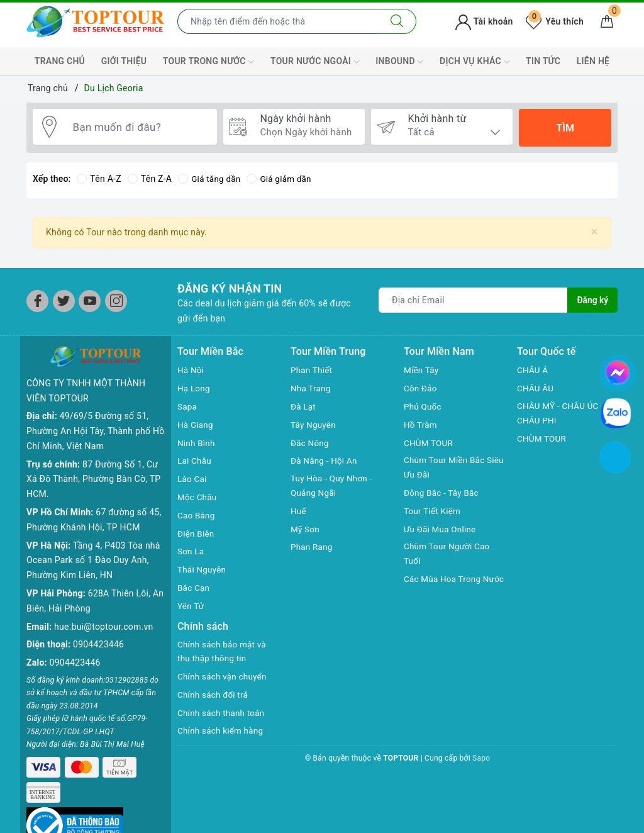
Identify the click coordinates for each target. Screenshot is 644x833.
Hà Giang (196, 425)
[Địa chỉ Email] (473, 300)
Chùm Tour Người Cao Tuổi (448, 556)
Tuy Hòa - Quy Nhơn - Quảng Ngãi (333, 486)
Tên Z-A (150, 179)
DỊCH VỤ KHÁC (475, 62)
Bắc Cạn (194, 588)
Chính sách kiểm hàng (222, 732)
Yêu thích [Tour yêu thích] (555, 21)
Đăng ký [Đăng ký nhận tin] (592, 300)
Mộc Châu (198, 497)
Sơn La (191, 551)
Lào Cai (193, 479)
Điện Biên (197, 534)
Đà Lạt (304, 406)
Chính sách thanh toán (223, 714)
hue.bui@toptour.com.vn (103, 627)
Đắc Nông (310, 443)
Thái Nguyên (203, 569)
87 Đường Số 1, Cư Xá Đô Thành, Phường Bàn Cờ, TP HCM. (93, 479)
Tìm (565, 128)
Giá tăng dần (210, 179)
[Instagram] (116, 301)
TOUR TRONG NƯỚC (209, 62)
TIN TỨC (543, 61)
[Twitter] (64, 301)
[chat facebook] (618, 371)
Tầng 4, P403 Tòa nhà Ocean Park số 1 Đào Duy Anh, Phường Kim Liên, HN (93, 561)
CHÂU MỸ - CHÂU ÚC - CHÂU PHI (562, 414)
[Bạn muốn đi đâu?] (139, 128)
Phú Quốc (423, 406)
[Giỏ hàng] (607, 21)
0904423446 (98, 644)
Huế (299, 512)
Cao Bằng (197, 515)
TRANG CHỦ (60, 61)
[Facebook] (37, 301)
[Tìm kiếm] (397, 21)
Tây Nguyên (314, 425)
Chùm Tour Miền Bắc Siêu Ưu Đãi (446, 468)
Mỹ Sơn (306, 530)
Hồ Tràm (421, 425)
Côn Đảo (421, 388)
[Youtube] (90, 301)
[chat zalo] (616, 413)
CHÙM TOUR (429, 443)
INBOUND (399, 62)
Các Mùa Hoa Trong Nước (444, 589)
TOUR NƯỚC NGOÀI (315, 62)
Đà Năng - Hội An (325, 461)
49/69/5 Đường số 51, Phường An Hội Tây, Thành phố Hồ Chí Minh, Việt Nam (95, 431)
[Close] (595, 232)
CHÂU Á (533, 370)
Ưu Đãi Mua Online (441, 530)
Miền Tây (422, 370)
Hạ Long (194, 388)
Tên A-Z (99, 179)
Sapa (187, 406)
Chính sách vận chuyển (224, 678)
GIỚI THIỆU (124, 61)
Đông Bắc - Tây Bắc (443, 494)
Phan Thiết (312, 370)
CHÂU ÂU (536, 388)
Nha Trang (311, 388)
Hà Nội (191, 370)
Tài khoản (484, 21)
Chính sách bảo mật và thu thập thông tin (224, 652)
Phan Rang (312, 548)
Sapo (481, 759)
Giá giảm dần (282, 179)
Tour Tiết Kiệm (433, 512)
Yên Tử (191, 606)
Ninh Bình (197, 443)
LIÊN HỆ (593, 61)
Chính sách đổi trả (214, 696)
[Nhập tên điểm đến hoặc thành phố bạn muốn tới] (278, 21)
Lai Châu (195, 461)
